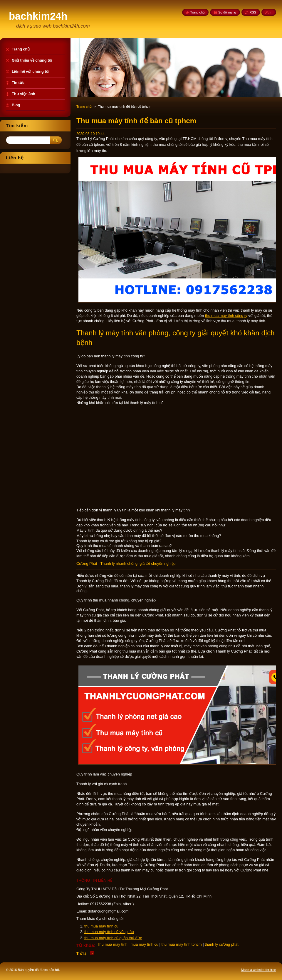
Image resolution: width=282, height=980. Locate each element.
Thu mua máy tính (112, 944)
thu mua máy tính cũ (101, 926)
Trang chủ (84, 107)
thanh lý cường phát (221, 944)
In (271, 12)
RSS (253, 12)
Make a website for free (258, 970)
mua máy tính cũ (144, 944)
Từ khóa (85, 945)
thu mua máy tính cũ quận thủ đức (113, 938)
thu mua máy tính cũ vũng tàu (109, 932)
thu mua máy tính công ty (226, 316)
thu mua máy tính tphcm (181, 944)
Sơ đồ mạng (227, 12)
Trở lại (82, 953)
